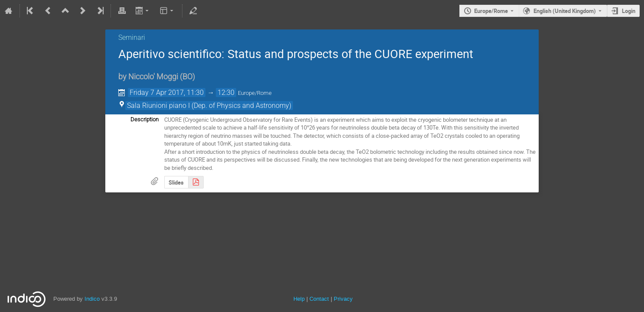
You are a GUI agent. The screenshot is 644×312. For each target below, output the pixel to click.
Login (629, 11)
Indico (92, 299)
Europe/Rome (491, 11)
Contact (319, 299)
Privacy (343, 299)
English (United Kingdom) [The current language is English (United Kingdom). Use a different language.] (565, 11)
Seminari (132, 37)
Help (299, 299)
